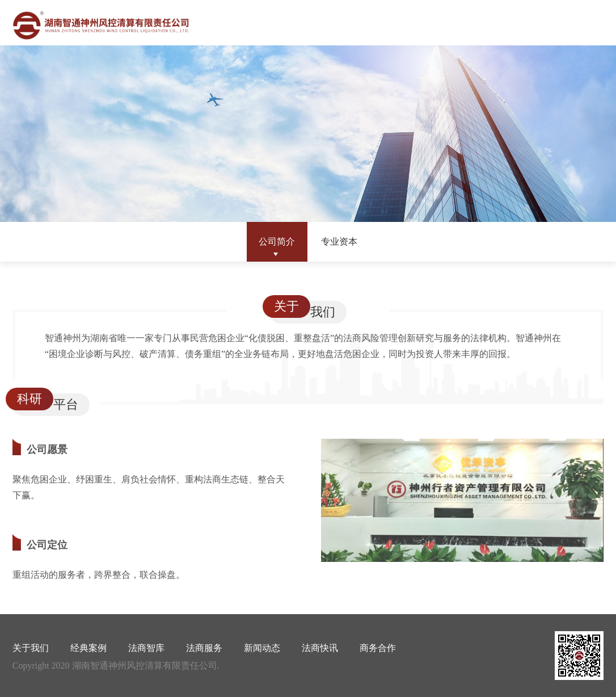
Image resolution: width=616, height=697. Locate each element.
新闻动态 (262, 648)
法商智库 (146, 648)
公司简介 (277, 242)
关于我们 (31, 648)
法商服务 (204, 648)
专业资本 (339, 242)
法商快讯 (320, 648)
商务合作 (378, 648)
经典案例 (88, 648)
